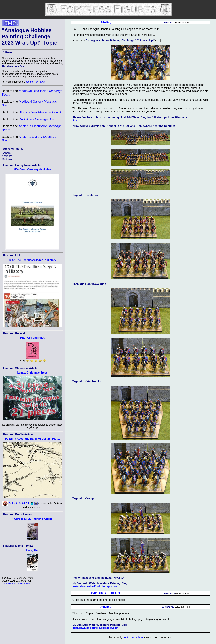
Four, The (32, 550)
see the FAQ (35, 82)
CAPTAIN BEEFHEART (106, 593)
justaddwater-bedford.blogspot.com (95, 586)
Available (32, 170)
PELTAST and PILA (32, 338)
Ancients (7, 156)
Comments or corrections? (16, 583)
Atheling (106, 22)
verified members (133, 638)
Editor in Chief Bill (19, 503)
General (6, 153)
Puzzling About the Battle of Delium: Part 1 (32, 439)
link (75, 120)
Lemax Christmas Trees (32, 373)
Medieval (7, 159)
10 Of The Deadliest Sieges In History (32, 260)
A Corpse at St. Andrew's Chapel (32, 519)
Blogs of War (40, 112)
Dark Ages (38, 119)
